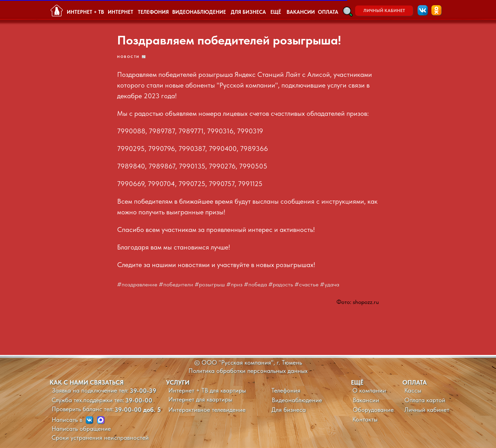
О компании (369, 390)
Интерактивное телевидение (207, 410)
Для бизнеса (289, 410)
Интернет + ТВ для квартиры (207, 390)
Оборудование (373, 410)
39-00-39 (143, 391)
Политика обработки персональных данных (248, 371)
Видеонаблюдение (297, 400)
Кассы (413, 390)
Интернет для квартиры (200, 399)
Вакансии (366, 400)
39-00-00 (139, 400)
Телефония (286, 390)
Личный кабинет (427, 410)
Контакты (365, 419)
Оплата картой (425, 400)
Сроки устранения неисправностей (100, 437)
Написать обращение (81, 429)
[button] (348, 12)
